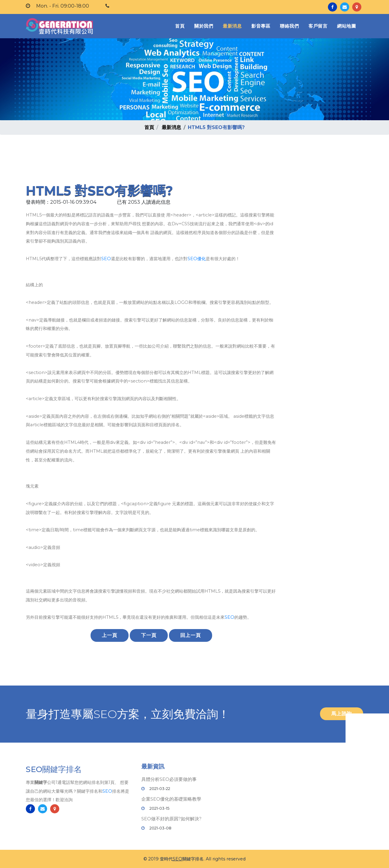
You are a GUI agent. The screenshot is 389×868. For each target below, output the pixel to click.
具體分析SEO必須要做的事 (169, 779)
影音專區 (261, 26)
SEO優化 (197, 259)
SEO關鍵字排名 (54, 770)
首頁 (181, 26)
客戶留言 (318, 26)
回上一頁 (191, 635)
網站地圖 (346, 26)
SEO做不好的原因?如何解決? (171, 819)
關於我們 (204, 26)
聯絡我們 (289, 26)
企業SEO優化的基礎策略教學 (171, 799)
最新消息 (232, 26)
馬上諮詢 (342, 714)
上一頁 (110, 635)
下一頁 (149, 635)
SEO (106, 259)
